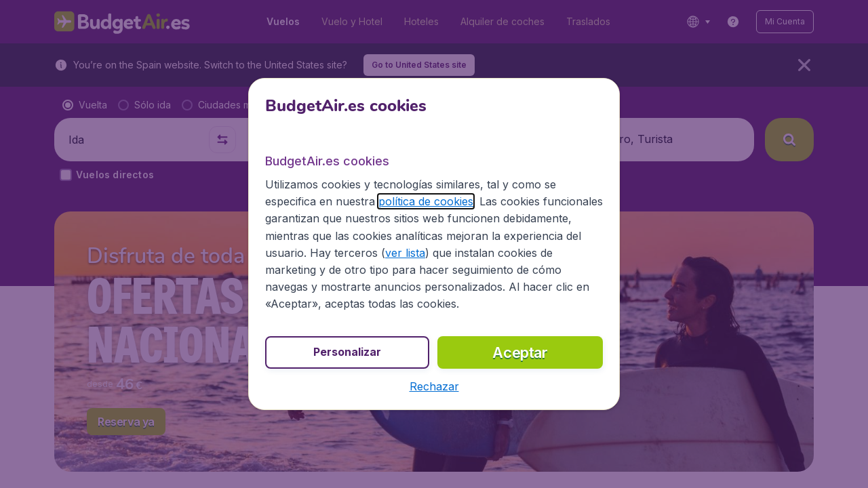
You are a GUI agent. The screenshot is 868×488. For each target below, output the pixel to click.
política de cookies (426, 201)
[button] (434, 386)
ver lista (405, 253)
